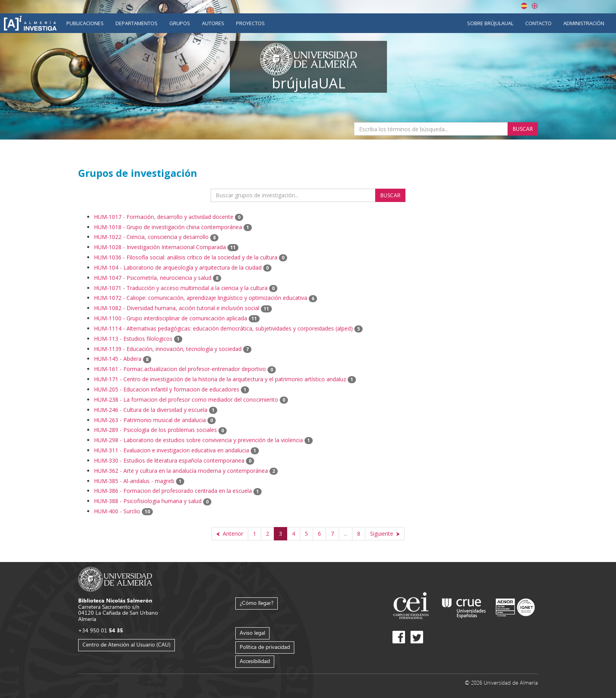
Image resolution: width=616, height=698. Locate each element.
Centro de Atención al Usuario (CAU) (126, 644)
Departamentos (137, 23)
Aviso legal (252, 633)
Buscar (523, 129)
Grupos (180, 23)
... (346, 534)
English (535, 6)
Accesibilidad (255, 661)
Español (524, 6)
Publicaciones (85, 23)
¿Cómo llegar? (257, 603)
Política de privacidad (265, 647)
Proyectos (250, 23)
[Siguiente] (385, 534)
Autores (213, 23)
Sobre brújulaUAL (490, 23)
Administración (584, 23)
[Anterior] (230, 534)
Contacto (538, 23)
